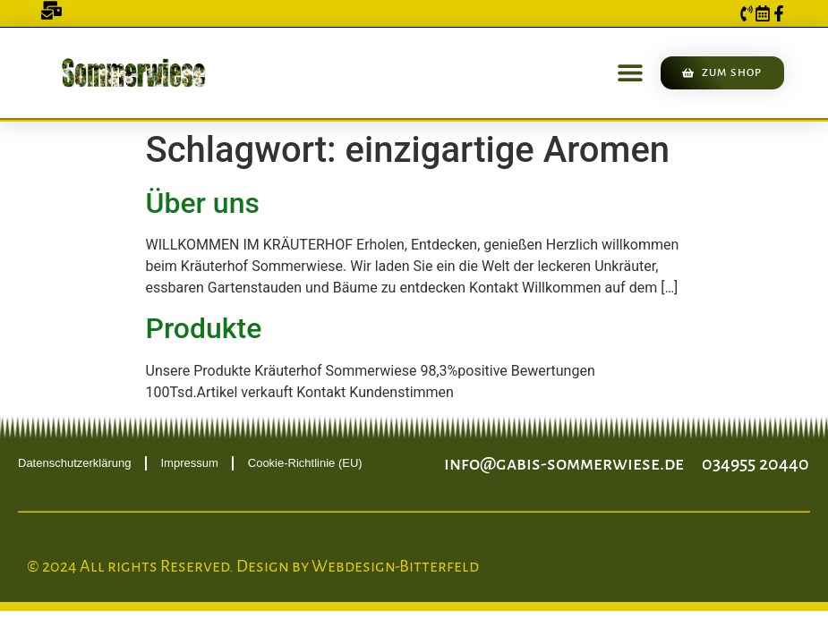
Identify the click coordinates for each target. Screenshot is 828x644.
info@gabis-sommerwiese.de (564, 463)
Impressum (189, 463)
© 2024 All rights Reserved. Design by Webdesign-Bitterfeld (253, 566)
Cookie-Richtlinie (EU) (305, 463)
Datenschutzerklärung (74, 463)
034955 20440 (755, 463)
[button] (630, 73)
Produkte (204, 328)
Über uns (203, 203)
